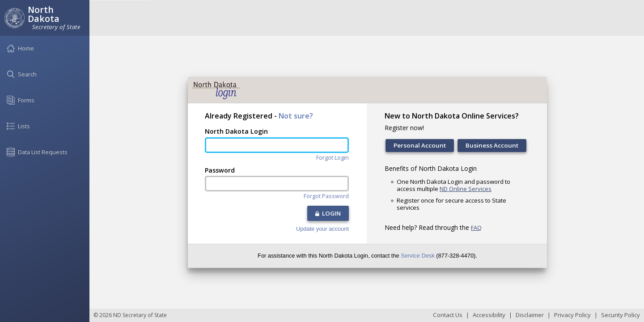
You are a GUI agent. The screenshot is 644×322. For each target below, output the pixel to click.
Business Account (492, 145)
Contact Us (448, 315)
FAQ (476, 228)
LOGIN (328, 213)
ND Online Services (466, 189)
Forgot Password (326, 196)
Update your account (322, 229)
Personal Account (420, 145)
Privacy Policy (572, 315)
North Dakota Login (236, 131)
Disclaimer (530, 315)
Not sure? (296, 116)
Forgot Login (333, 158)
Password (220, 170)
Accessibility (489, 315)
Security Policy (621, 315)
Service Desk (417, 256)
